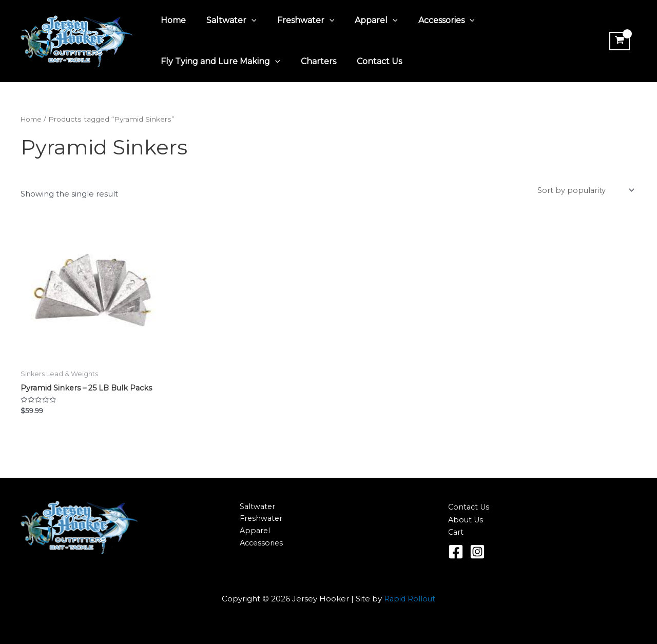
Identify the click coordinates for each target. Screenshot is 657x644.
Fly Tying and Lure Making (218, 62)
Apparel (362, 21)
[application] (245, 21)
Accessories (428, 21)
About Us (467, 520)
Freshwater (296, 21)
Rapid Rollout (410, 599)
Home (171, 20)
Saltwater (225, 21)
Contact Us (369, 61)
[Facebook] (456, 552)
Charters (312, 61)
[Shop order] (584, 191)
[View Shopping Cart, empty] (618, 41)
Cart (456, 532)
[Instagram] (477, 552)
